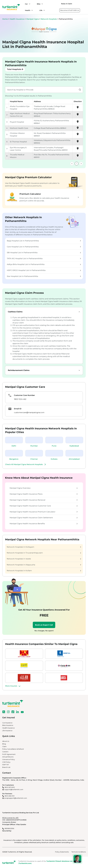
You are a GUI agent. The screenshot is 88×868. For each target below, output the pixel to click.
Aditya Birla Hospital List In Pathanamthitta (44, 264)
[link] (72, 164)
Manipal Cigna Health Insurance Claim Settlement (44, 518)
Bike (39, 4)
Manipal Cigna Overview (44, 488)
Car (26, 4)
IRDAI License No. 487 (10, 818)
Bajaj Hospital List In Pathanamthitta (44, 241)
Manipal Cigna (33, 19)
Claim (4, 746)
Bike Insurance (8, 725)
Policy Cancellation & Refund (13, 749)
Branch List (6, 767)
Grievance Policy (9, 759)
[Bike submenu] (42, 4)
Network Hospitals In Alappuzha (44, 565)
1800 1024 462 (20, 399)
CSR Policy (6, 762)
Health (28, 10)
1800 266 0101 (10, 796)
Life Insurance (7, 731)
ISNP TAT (6, 765)
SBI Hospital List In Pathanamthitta (44, 253)
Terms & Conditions (79, 852)
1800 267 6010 (10, 787)
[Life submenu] (44, 10)
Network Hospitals (49, 19)
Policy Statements (62, 852)
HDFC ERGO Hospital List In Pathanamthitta (44, 270)
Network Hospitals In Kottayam (44, 547)
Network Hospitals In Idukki (44, 559)
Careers (5, 752)
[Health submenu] (32, 10)
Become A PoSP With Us (70, 10)
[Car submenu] (29, 4)
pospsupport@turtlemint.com (16, 798)
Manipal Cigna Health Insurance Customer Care (44, 506)
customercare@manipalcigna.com (29, 412)
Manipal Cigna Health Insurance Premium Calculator (44, 512)
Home (5, 19)
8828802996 (9, 828)
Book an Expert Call (44, 625)
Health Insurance (17, 19)
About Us (6, 741)
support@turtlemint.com (14, 789)
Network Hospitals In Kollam (44, 571)
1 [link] (77, 164)
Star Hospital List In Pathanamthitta (44, 276)
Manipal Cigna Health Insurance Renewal (44, 500)
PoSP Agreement (9, 754)
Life (41, 10)
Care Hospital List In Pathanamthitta (44, 247)
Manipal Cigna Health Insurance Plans (44, 494)
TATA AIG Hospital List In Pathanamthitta (44, 258)
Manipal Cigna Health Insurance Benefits (44, 524)
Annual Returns (8, 757)
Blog (4, 744)
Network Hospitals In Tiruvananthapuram (44, 553)
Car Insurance (7, 723)
